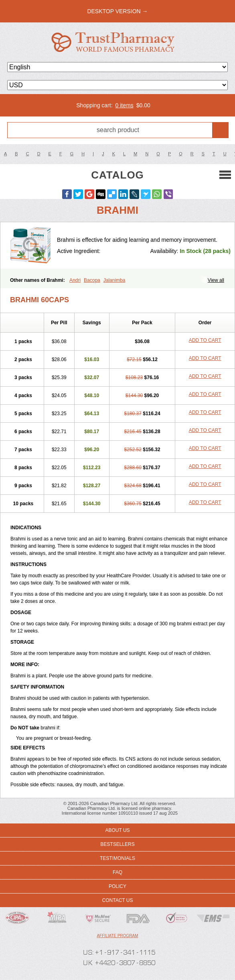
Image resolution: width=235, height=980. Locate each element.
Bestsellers (117, 844)
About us (117, 830)
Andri (75, 280)
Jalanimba (114, 280)
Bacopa (92, 280)
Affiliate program (117, 936)
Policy (118, 886)
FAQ (118, 872)
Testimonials (118, 858)
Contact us (118, 900)
